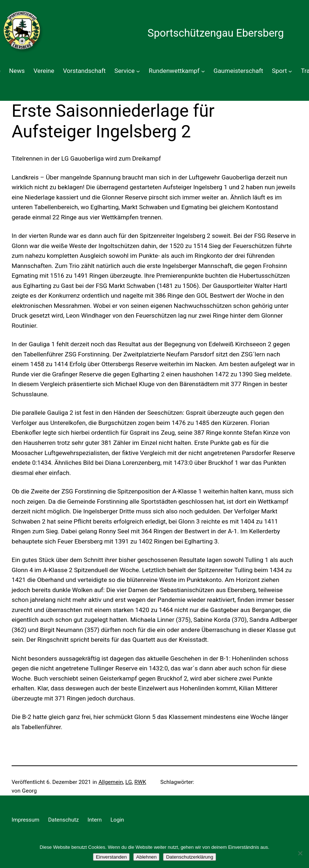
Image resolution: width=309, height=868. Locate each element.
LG (129, 782)
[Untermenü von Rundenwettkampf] (203, 71)
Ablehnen (146, 857)
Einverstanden (111, 857)
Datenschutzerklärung (190, 857)
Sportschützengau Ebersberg (216, 33)
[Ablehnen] (300, 853)
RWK (140, 782)
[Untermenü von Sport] (290, 71)
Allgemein (111, 782)
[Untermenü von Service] (138, 71)
